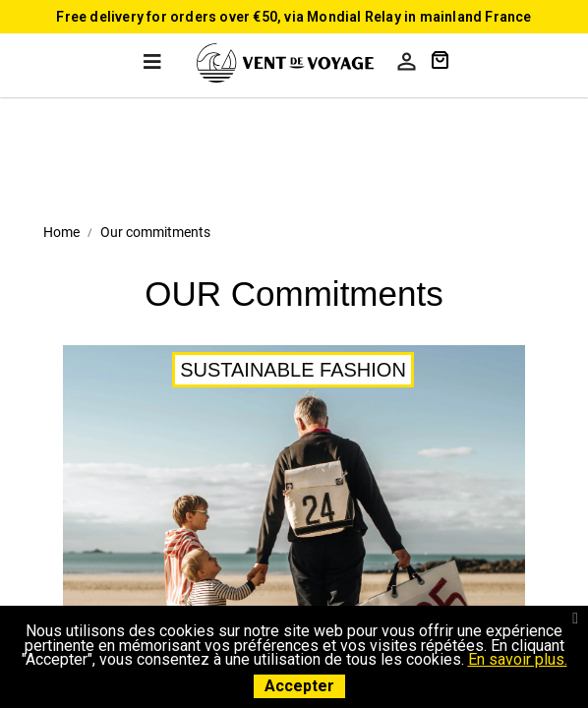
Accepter (299, 686)
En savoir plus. (518, 659)
